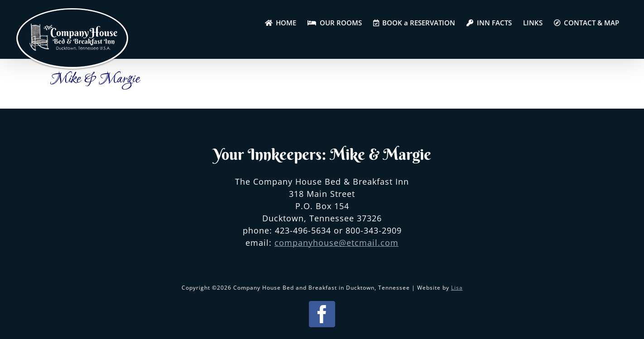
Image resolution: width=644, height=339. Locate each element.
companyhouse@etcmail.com (336, 243)
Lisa (457, 288)
